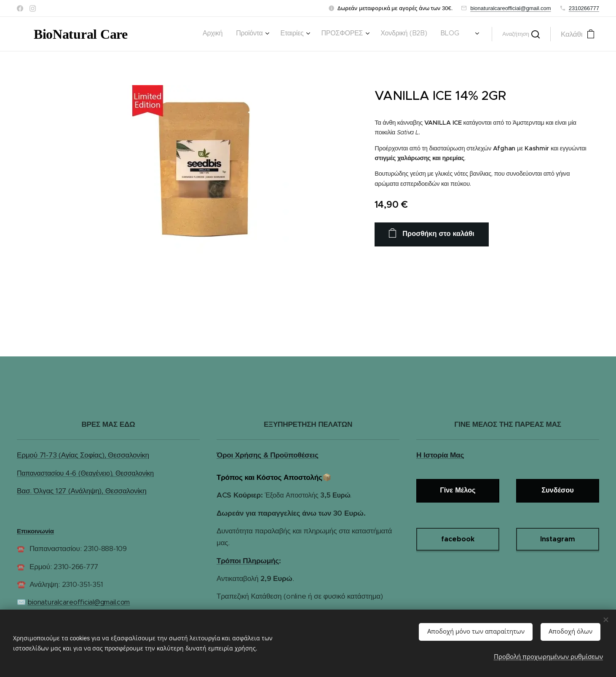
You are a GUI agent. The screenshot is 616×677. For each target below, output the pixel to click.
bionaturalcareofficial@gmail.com (510, 8)
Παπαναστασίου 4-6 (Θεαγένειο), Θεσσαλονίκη (85, 473)
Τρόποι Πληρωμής (248, 561)
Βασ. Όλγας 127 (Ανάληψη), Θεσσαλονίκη (82, 491)
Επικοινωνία (35, 531)
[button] (521, 34)
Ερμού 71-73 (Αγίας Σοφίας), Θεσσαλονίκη (83, 455)
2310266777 (584, 8)
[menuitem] (283, 34)
